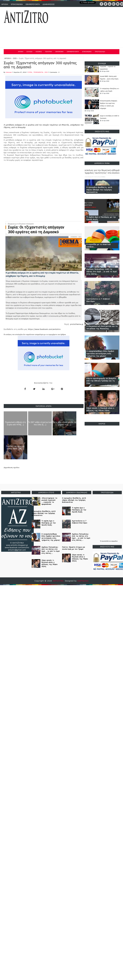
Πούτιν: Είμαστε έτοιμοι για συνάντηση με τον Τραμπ (74, 548)
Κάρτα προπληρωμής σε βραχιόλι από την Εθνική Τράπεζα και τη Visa (101, 381)
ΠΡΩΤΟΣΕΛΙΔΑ (100, 52)
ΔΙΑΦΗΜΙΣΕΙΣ (49, 4)
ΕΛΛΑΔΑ (29, 52)
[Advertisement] (76, 27)
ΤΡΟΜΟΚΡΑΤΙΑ (39, 72)
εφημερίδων (114, 541)
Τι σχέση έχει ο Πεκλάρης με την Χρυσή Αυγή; (101, 218)
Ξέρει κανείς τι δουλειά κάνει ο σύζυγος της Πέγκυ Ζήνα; (100, 409)
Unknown (9, 72)
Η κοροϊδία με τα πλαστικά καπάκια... (98, 246)
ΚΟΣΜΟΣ (39, 52)
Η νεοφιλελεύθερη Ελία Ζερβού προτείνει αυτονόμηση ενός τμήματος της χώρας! (100, 354)
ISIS (15, 58)
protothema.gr (77, 324)
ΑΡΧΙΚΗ (5, 4)
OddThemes (83, 581)
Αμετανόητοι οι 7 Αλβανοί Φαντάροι (98, 300)
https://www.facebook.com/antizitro (44, 329)
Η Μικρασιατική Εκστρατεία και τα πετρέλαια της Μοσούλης (102, 327)
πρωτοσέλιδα (105, 541)
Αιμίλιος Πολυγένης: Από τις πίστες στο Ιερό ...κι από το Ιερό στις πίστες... (102, 272)
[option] (102, 68)
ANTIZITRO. (59, 581)
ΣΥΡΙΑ (30, 72)
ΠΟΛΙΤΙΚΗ (48, 52)
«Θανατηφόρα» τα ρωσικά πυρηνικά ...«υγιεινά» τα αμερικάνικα (108, 67)
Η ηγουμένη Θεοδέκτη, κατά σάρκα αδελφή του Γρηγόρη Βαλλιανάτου (99, 190)
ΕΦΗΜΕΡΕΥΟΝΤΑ (33, 4)
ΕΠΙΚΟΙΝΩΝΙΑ (17, 4)
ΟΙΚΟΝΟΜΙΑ (59, 52)
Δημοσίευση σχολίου (12, 467)
